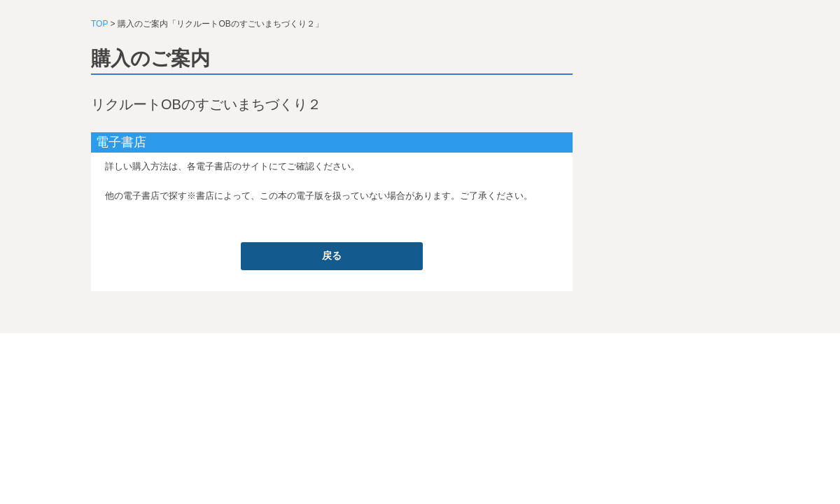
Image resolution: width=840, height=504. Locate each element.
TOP (99, 24)
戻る (332, 255)
